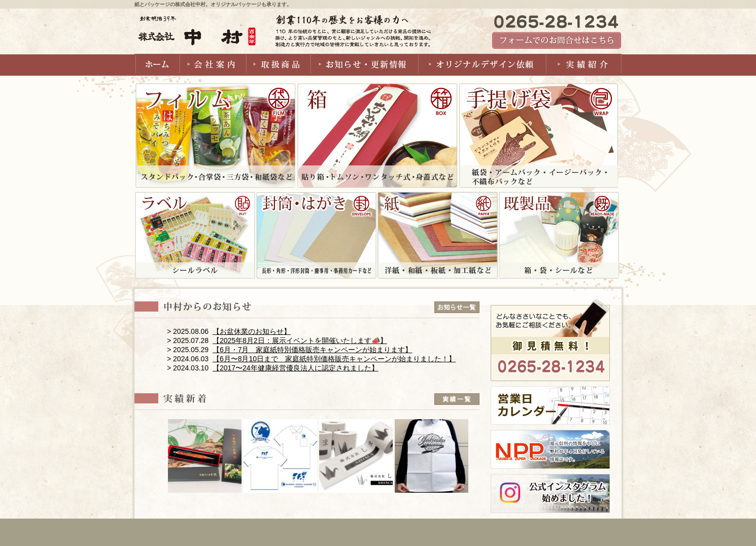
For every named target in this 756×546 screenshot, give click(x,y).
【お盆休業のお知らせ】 (252, 331)
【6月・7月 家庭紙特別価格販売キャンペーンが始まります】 (313, 350)
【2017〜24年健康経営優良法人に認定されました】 (296, 368)
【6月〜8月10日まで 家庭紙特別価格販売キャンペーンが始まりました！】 (334, 359)
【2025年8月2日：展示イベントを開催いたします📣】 (300, 340)
